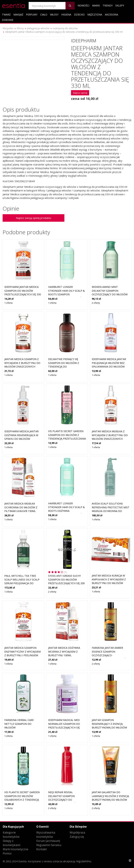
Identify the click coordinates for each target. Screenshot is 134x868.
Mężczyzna (95, 15)
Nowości (83, 5)
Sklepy (120, 5)
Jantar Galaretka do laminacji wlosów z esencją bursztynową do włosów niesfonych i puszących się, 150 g (110, 800)
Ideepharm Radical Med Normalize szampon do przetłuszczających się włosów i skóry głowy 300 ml (66, 727)
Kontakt (42, 849)
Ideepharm (84, 41)
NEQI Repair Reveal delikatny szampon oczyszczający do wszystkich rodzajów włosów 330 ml (63, 800)
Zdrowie (8, 20)
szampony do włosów (65, 28)
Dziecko (79, 15)
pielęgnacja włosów (38, 28)
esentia (14, 5)
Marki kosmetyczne (16, 849)
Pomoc (7, 853)
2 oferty (96, 303)
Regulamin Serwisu (49, 845)
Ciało (44, 15)
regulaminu (83, 861)
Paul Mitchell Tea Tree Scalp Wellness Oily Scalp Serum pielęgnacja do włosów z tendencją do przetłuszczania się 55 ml (22, 583)
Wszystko (8, 28)
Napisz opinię (80, 93)
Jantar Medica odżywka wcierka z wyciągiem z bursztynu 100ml (64, 652)
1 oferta (8, 303)
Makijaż (18, 15)
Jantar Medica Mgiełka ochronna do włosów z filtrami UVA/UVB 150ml (21, 507)
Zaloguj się (77, 837)
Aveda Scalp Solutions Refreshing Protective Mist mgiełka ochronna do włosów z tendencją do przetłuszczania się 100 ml (111, 511)
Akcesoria (111, 15)
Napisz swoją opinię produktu (33, 218)
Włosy (54, 15)
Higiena (66, 15)
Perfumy (32, 15)
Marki (96, 5)
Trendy (108, 5)
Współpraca (77, 833)
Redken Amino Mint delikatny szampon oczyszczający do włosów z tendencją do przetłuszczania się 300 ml (110, 294)
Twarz (6, 15)
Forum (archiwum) (48, 841)
